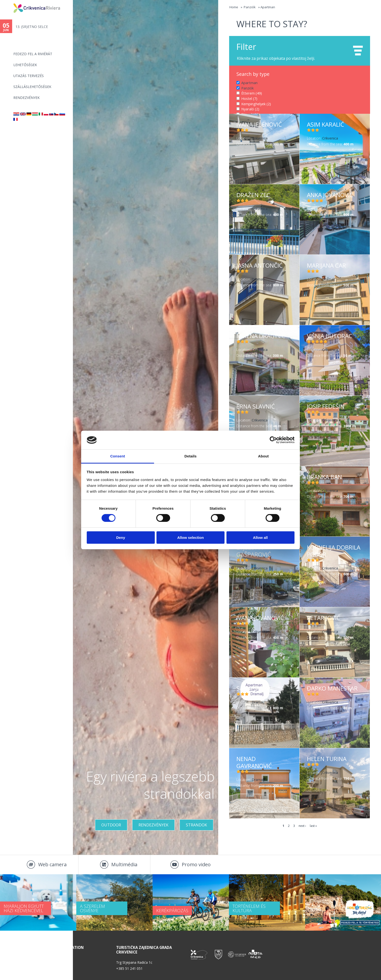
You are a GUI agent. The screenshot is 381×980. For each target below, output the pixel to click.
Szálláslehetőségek (32, 87)
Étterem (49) (251, 93)
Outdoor (111, 825)
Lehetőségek (25, 65)
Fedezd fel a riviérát (33, 54)
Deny (121, 538)
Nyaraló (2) (250, 109)
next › (302, 826)
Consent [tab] (118, 456)
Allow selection (190, 538)
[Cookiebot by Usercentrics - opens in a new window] (273, 440)
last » (313, 826)
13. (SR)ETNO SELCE (32, 27)
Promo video (196, 864)
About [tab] (263, 456)
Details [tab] (190, 456)
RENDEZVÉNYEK (153, 825)
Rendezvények (26, 98)
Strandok (196, 825)
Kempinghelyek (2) (256, 104)
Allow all (260, 538)
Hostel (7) (249, 98)
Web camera (52, 864)
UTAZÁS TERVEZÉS (29, 76)
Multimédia (124, 864)
